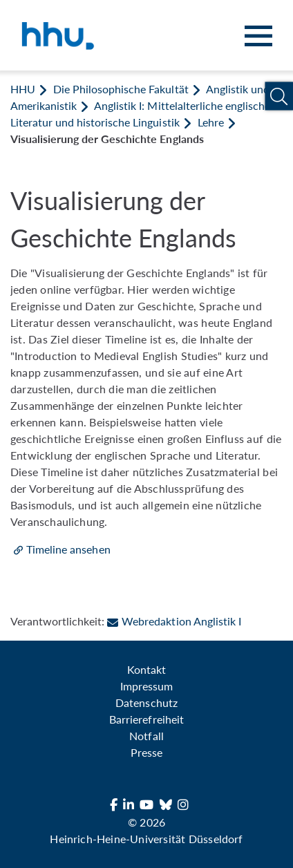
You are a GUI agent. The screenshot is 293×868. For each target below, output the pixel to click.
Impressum (146, 686)
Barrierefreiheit (146, 719)
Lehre (211, 122)
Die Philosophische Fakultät (121, 89)
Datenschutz (146, 702)
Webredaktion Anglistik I (174, 621)
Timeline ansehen (68, 549)
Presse (146, 752)
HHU (23, 89)
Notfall (146, 736)
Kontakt (146, 669)
